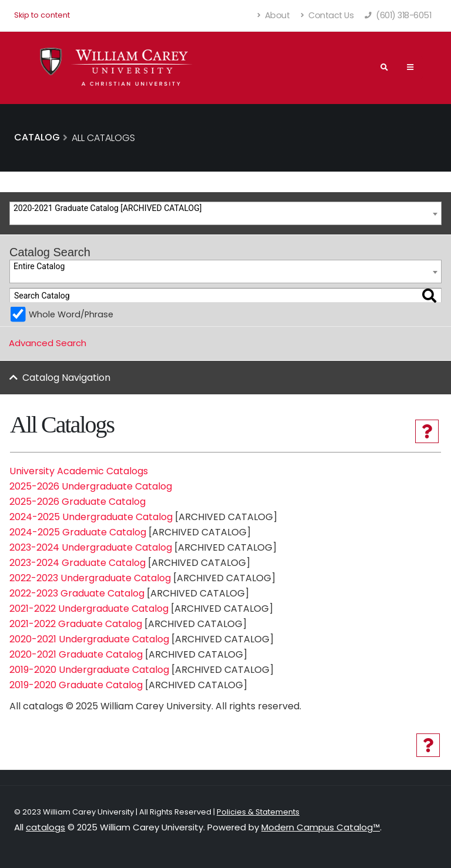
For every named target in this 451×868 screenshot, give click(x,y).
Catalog (37, 137)
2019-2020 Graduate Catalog (76, 685)
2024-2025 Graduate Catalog (78, 532)
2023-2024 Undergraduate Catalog (91, 547)
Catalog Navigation (66, 378)
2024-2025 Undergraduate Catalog (91, 517)
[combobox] (225, 213)
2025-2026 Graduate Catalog (78, 502)
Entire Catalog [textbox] (39, 266)
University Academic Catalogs (79, 471)
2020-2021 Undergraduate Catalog (89, 639)
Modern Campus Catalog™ (321, 827)
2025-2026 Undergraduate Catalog (91, 486)
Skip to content (42, 15)
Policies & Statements (258, 812)
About (274, 15)
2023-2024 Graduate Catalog (78, 563)
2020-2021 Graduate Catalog (76, 654)
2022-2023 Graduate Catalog (77, 593)
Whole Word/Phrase (71, 314)
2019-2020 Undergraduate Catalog (89, 670)
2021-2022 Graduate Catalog (76, 624)
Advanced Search (48, 343)
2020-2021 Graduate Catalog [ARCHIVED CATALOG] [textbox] (107, 208)
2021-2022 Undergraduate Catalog (89, 609)
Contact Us (327, 15)
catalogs (46, 827)
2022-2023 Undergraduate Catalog (90, 578)
